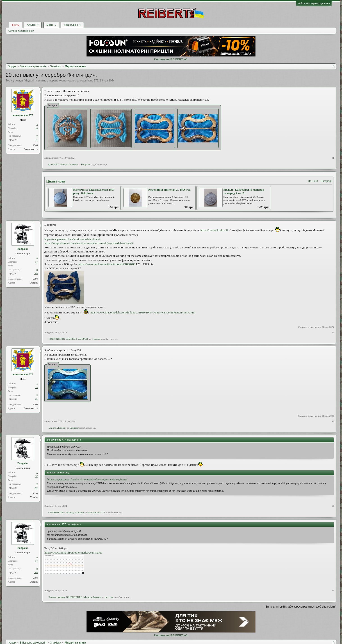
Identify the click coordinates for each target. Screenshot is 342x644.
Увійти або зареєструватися (314, 3)
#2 (333, 332)
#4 (333, 506)
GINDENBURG (57, 339)
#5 (333, 590)
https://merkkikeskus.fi (214, 230)
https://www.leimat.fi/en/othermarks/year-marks (73, 553)
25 (36, 140)
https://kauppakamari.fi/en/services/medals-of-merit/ (73, 239)
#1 (333, 158)
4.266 (35, 145)
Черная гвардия (57, 597)
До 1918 (313, 181)
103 (36, 273)
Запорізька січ (31, 149)
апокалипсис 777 (88, 81)
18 (36, 128)
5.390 (35, 279)
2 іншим (96, 339)
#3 (333, 421)
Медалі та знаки (35, 81)
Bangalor (86, 164)
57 (36, 262)
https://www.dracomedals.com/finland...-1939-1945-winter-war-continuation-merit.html (142, 312)
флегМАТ (54, 164)
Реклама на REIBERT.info (171, 59)
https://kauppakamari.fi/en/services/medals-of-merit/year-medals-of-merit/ (89, 243)
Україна (34, 283)
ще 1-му (109, 597)
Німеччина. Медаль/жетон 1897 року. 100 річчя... (94, 191)
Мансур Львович (69, 164)
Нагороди (326, 181)
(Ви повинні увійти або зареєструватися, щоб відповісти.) (301, 607)
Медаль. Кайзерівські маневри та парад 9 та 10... (244, 191)
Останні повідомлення (21, 31)
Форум (15, 25)
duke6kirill (71, 339)
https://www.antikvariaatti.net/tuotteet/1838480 (107, 264)
